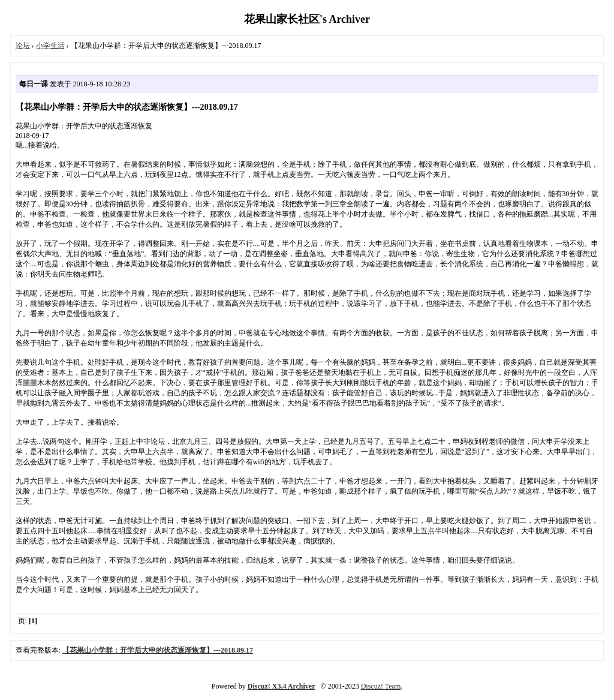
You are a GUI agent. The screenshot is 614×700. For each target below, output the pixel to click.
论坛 (23, 46)
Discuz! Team (381, 686)
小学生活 (50, 46)
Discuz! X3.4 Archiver (282, 686)
